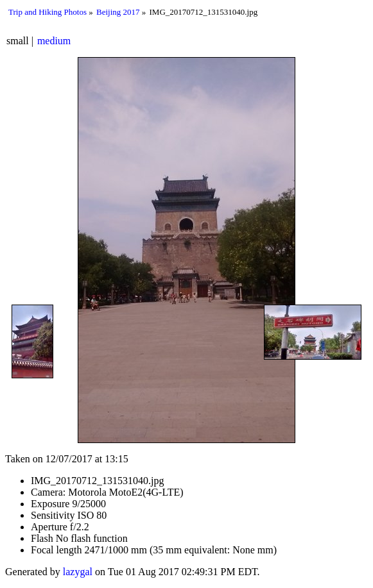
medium (54, 41)
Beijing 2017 (118, 12)
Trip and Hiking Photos (48, 12)
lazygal (78, 572)
